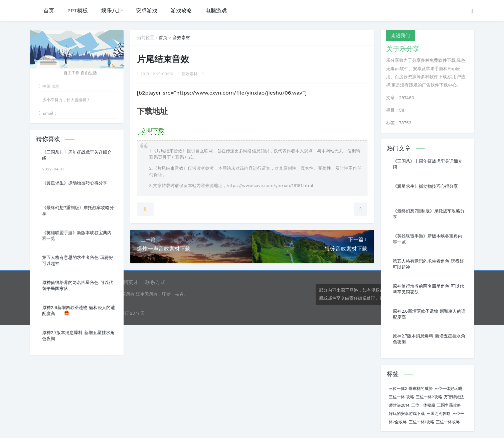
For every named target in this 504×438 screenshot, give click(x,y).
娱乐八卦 (112, 11)
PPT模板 (78, 11)
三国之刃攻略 (439, 414)
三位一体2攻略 (429, 397)
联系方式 (155, 282)
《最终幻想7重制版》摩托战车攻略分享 (78, 211)
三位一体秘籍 (423, 405)
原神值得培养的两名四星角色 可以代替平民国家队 (77, 285)
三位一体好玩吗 (448, 389)
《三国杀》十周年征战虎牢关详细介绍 (77, 155)
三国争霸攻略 (449, 405)
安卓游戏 (147, 11)
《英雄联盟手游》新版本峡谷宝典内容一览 (77, 236)
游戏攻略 (181, 11)
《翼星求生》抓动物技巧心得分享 (75, 183)
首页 (49, 11)
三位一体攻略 (448, 422)
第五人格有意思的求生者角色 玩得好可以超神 (77, 260)
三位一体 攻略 (401, 397)
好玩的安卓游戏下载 (407, 414)
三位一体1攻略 (422, 422)
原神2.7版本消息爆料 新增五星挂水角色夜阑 (78, 336)
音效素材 (181, 38)
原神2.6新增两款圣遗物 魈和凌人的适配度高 (78, 311)
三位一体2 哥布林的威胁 (411, 389)
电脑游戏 (216, 11)
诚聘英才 (128, 282)
